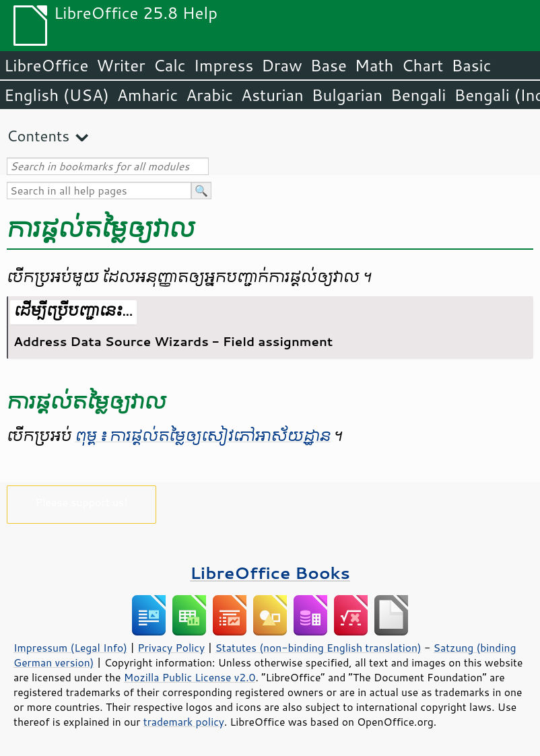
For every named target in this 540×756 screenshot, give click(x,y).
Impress (224, 65)
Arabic (209, 95)
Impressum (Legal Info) (70, 648)
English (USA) (57, 95)
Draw (281, 65)
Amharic (147, 95)
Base (329, 65)
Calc (170, 65)
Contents (38, 136)
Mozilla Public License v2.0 (190, 677)
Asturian (272, 95)
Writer (121, 65)
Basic (471, 65)
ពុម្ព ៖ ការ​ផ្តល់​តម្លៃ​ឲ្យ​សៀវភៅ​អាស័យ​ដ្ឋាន (203, 436)
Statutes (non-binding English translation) (318, 648)
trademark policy (184, 722)
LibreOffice (46, 65)
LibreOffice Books (270, 573)
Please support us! (82, 502)
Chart (422, 65)
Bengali (418, 95)
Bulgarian (347, 95)
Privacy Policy (171, 648)
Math (374, 65)
